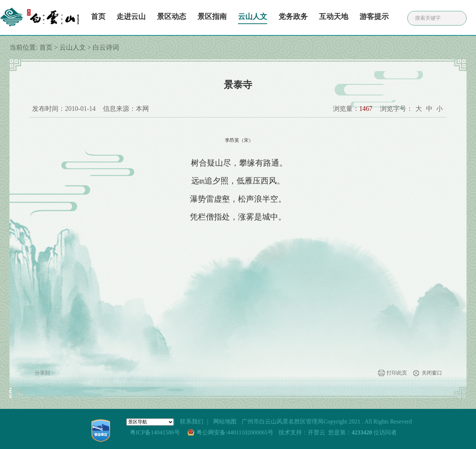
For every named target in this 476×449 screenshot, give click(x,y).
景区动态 (172, 16)
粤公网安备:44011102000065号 (235, 432)
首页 (98, 16)
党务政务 (293, 16)
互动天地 (334, 16)
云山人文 (253, 16)
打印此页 (397, 373)
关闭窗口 (432, 373)
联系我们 (192, 421)
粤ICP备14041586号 (155, 432)
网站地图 (225, 421)
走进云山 (131, 16)
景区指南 (212, 16)
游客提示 (374, 16)
